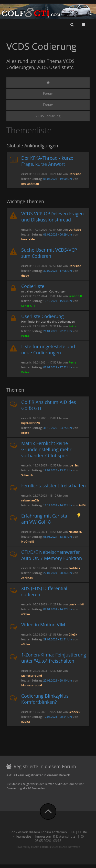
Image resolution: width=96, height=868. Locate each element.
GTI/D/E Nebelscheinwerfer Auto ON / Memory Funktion (52, 555)
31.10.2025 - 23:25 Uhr (58, 428)
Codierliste (33, 286)
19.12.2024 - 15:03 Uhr (58, 301)
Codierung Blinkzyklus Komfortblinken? (45, 699)
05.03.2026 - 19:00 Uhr (58, 179)
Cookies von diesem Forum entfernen (38, 832)
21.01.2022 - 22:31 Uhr (58, 331)
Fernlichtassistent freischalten (54, 486)
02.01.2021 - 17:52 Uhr (58, 367)
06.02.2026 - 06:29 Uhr (58, 234)
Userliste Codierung (42, 316)
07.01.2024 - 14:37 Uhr (58, 609)
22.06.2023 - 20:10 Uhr (58, 680)
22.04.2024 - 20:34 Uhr (58, 573)
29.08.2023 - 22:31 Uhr (58, 639)
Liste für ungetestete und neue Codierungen (48, 349)
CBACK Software (70, 847)
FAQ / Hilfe (79, 832)
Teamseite (23, 836)
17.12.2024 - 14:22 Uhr (58, 505)
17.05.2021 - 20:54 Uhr (58, 717)
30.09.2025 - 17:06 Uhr (58, 271)
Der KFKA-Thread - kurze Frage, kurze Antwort (47, 161)
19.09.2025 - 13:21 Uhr (58, 470)
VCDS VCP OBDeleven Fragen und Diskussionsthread (52, 217)
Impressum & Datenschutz (55, 836)
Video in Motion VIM (43, 625)
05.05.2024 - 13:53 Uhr (58, 537)
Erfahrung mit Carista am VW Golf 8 (44, 519)
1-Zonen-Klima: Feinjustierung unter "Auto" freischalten (54, 658)
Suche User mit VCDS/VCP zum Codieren (49, 253)
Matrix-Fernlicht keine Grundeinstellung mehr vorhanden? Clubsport (46, 449)
